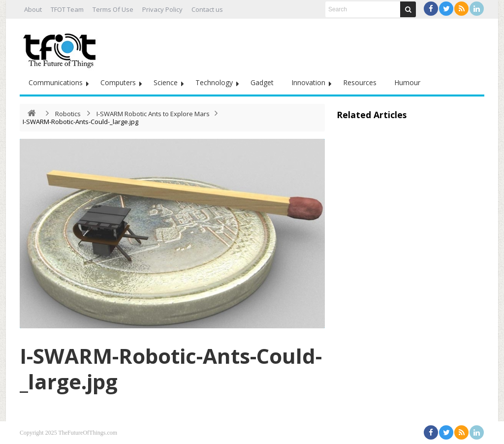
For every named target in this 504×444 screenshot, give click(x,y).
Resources (360, 82)
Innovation (308, 82)
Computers (118, 82)
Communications (56, 82)
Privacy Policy (162, 9)
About (33, 9)
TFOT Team (67, 9)
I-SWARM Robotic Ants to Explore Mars (153, 114)
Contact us (207, 9)
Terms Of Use (113, 9)
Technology (214, 82)
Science (166, 82)
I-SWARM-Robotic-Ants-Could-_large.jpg (171, 368)
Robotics (68, 114)
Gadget (262, 82)
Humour (407, 82)
